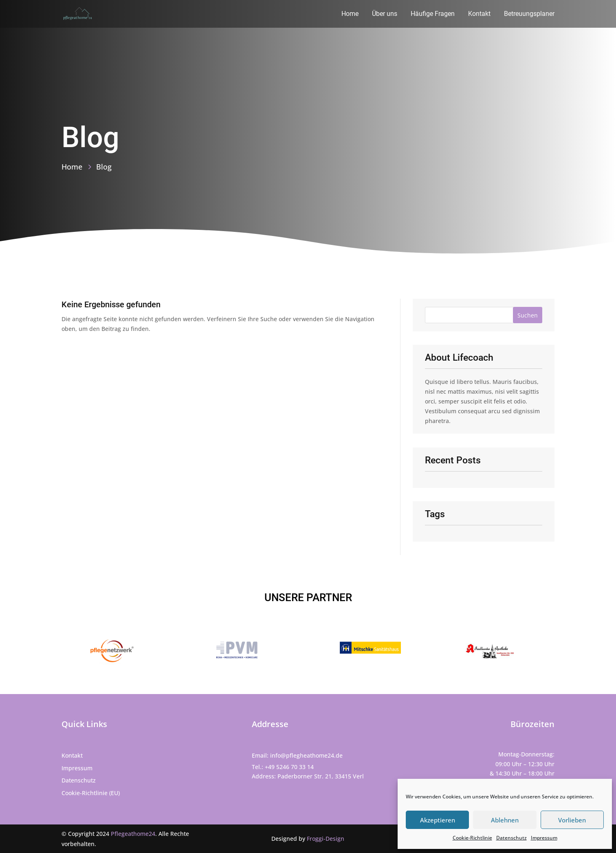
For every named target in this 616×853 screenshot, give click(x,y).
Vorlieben (572, 820)
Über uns (385, 14)
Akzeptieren (438, 820)
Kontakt (479, 14)
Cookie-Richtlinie (472, 838)
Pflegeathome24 (133, 834)
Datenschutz (511, 838)
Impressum (544, 838)
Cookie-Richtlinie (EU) (91, 793)
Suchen (528, 315)
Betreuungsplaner (529, 14)
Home (350, 14)
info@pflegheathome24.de (306, 755)
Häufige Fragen (433, 14)
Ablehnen (505, 820)
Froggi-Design (326, 839)
